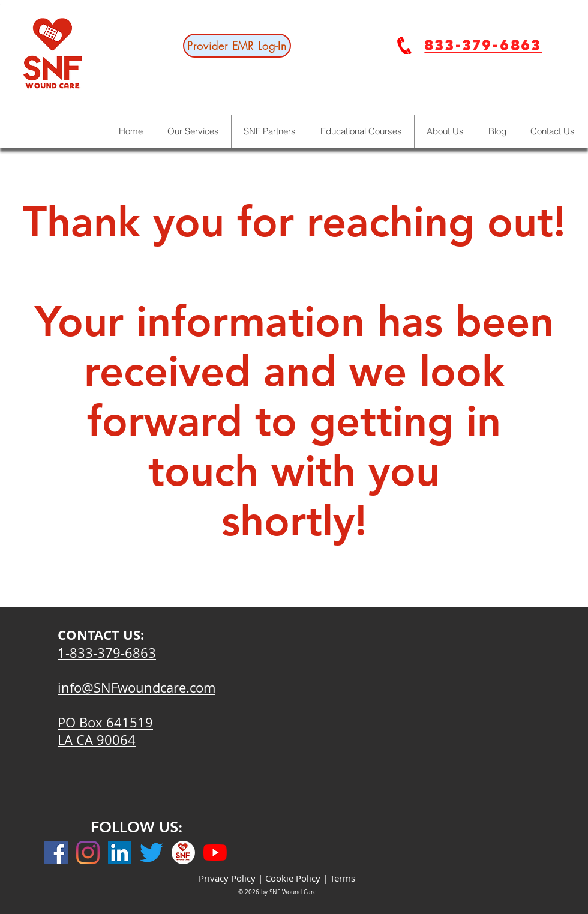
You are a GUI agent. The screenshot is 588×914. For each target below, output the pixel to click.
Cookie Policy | (298, 878)
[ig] (183, 852)
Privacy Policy (227, 878)
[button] (445, 131)
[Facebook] (56, 852)
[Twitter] (151, 852)
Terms (343, 878)
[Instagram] (88, 852)
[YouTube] (215, 852)
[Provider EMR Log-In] (237, 46)
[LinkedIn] (120, 852)
